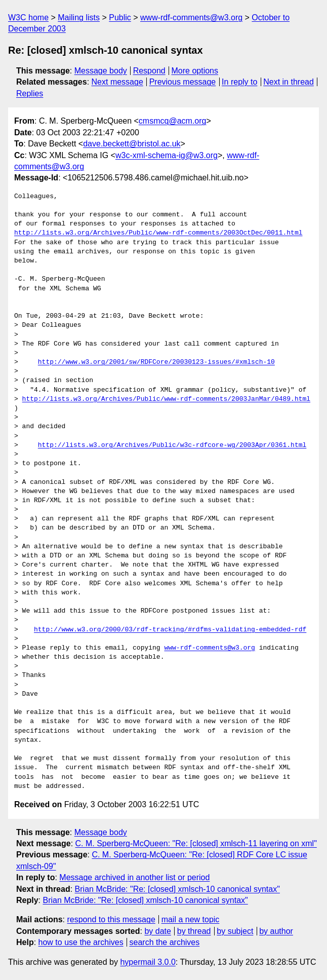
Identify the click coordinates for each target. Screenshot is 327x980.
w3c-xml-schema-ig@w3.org (167, 155)
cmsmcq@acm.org (173, 121)
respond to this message (111, 919)
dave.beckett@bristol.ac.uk (132, 144)
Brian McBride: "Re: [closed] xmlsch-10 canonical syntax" (177, 889)
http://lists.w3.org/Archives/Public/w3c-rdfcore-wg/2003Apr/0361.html (172, 445)
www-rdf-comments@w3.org (191, 17)
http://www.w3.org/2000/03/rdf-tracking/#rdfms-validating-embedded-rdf (170, 630)
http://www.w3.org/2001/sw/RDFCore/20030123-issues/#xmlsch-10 (156, 362)
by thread (194, 931)
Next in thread (289, 82)
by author (276, 931)
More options (195, 71)
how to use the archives (81, 942)
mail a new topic (191, 919)
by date (157, 931)
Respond (149, 71)
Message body (101, 71)
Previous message (183, 82)
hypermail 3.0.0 (148, 962)
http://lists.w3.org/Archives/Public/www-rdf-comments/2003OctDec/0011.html (158, 233)
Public (120, 17)
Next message (117, 82)
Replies (30, 93)
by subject (235, 931)
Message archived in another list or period (134, 877)
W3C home (28, 17)
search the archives (165, 942)
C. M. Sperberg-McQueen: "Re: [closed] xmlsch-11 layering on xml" (196, 843)
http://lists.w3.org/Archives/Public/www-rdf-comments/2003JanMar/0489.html (166, 399)
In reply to (239, 82)
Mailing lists (79, 17)
